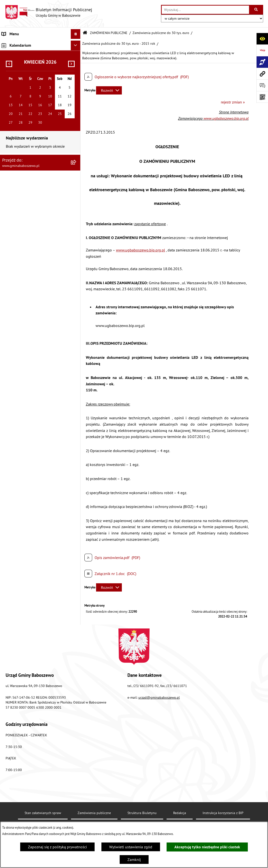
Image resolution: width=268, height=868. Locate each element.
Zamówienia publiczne (94, 813)
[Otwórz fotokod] (262, 97)
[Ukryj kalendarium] (76, 131)
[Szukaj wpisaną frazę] (256, 10)
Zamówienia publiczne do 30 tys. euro (161, 33)
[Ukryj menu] (76, 34)
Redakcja (180, 813)
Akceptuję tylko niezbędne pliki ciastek (207, 847)
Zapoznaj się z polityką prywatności (57, 847)
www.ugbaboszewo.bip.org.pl (226, 118)
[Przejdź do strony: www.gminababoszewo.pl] (262, 74)
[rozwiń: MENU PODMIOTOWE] (76, 44)
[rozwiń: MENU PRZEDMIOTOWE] (76, 54)
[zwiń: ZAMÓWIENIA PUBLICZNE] (76, 64)
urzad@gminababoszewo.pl (159, 697)
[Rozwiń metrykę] (109, 90)
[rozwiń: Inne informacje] (76, 120)
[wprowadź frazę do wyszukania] (205, 10)
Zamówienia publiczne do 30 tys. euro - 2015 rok (119, 43)
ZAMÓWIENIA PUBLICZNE (109, 33)
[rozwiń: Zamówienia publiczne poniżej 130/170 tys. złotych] (76, 101)
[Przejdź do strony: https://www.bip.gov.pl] (262, 50)
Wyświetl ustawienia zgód (131, 847)
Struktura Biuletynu (142, 813)
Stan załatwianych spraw (43, 813)
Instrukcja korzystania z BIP (223, 813)
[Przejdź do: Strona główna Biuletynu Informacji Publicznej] (85, 33)
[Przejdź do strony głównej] (49, 12)
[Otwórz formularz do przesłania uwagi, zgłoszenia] (262, 85)
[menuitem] (40, 44)
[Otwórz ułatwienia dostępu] (262, 39)
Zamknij (134, 859)
